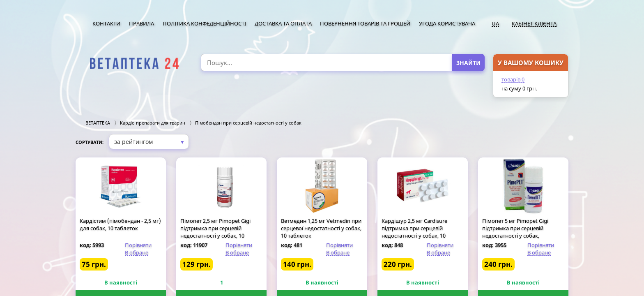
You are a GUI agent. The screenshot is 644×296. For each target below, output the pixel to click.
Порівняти (138, 245)
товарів (513, 79)
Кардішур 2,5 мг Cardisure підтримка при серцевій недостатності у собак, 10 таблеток (414, 232)
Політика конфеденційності (204, 23)
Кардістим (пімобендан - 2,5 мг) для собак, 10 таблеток (120, 224)
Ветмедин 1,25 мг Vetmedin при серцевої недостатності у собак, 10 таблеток (321, 228)
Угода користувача (447, 23)
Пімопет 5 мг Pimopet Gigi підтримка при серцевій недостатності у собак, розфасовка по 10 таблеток (517, 232)
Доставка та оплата (283, 23)
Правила (141, 23)
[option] (134, 64)
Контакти (106, 23)
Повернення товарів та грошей (365, 23)
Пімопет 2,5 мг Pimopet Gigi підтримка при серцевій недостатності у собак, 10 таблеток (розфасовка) (215, 232)
